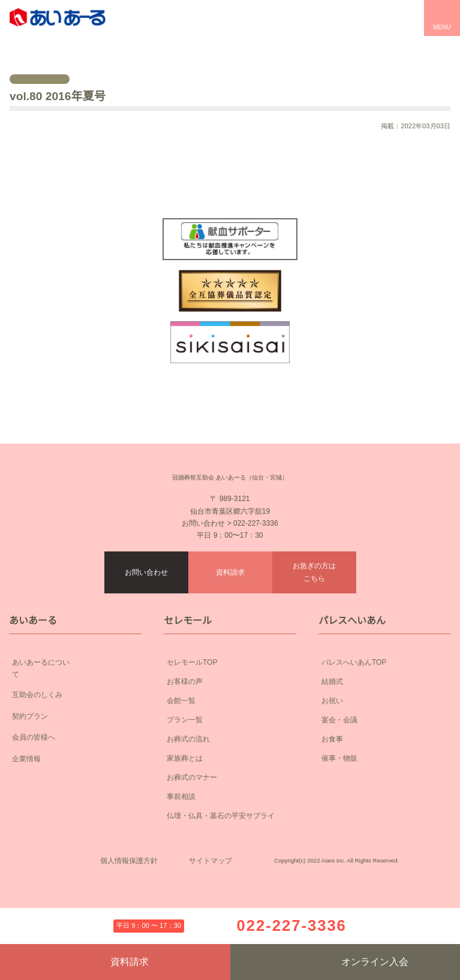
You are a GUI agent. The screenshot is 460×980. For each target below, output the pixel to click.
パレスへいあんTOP (354, 688)
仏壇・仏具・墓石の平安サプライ (221, 842)
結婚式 (332, 708)
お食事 (332, 765)
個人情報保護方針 (129, 906)
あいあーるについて (75, 690)
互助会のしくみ (75, 711)
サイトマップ (211, 906)
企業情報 (75, 776)
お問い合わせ (146, 598)
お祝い (332, 727)
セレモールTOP (192, 688)
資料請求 (230, 598)
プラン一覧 (185, 746)
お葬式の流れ (188, 765)
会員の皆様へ (75, 754)
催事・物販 (339, 784)
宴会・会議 (339, 746)
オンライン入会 (345, 962)
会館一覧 (181, 727)
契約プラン (75, 733)
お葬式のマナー (192, 803)
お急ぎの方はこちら (314, 598)
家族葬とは (185, 784)
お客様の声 (185, 708)
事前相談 (181, 823)
